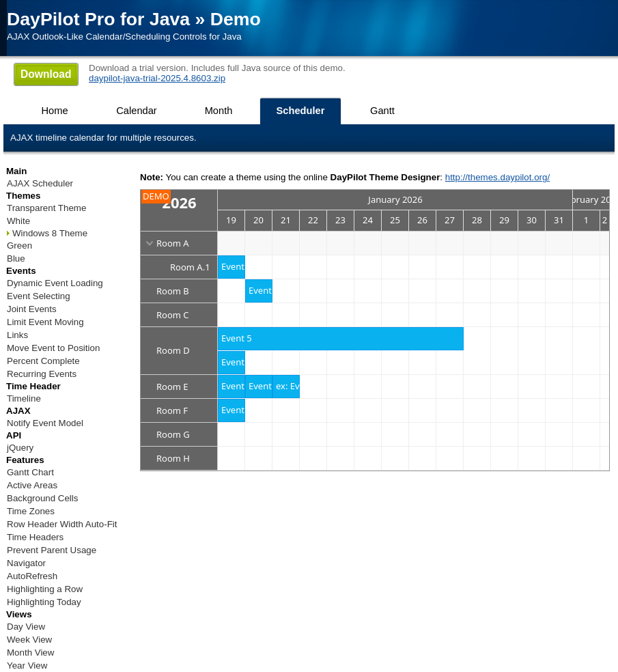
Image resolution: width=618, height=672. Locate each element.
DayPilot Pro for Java (98, 19)
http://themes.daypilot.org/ (497, 177)
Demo (236, 19)
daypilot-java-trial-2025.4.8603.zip (157, 78)
